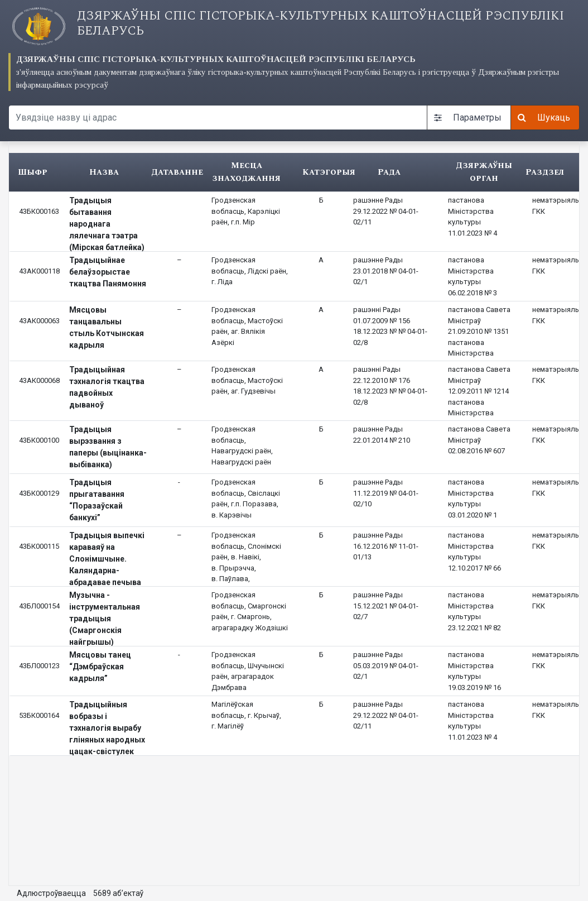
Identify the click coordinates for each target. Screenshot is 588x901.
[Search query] (218, 118)
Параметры (468, 118)
